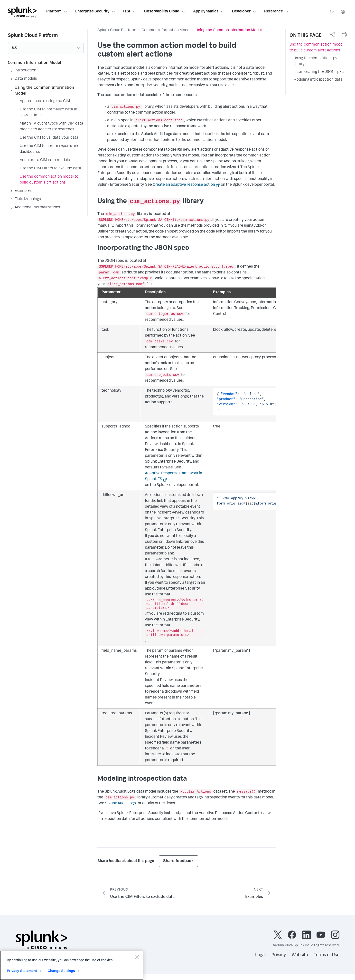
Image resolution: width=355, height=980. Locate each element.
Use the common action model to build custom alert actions (317, 48)
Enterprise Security (95, 12)
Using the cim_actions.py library (315, 61)
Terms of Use (327, 955)
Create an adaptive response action (184, 185)
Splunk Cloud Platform (117, 30)
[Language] (343, 12)
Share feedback (178, 861)
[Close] (137, 959)
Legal (260, 955)
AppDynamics (209, 12)
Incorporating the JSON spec (319, 72)
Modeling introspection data (318, 80)
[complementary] (333, 35)
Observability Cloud (165, 12)
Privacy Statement (22, 973)
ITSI (130, 12)
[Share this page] (333, 35)
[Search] (332, 12)
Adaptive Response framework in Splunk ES (173, 476)
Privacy (279, 955)
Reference (276, 12)
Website (300, 955)
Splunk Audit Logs (120, 804)
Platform (57, 12)
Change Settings (61, 973)
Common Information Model (166, 30)
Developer (244, 12)
